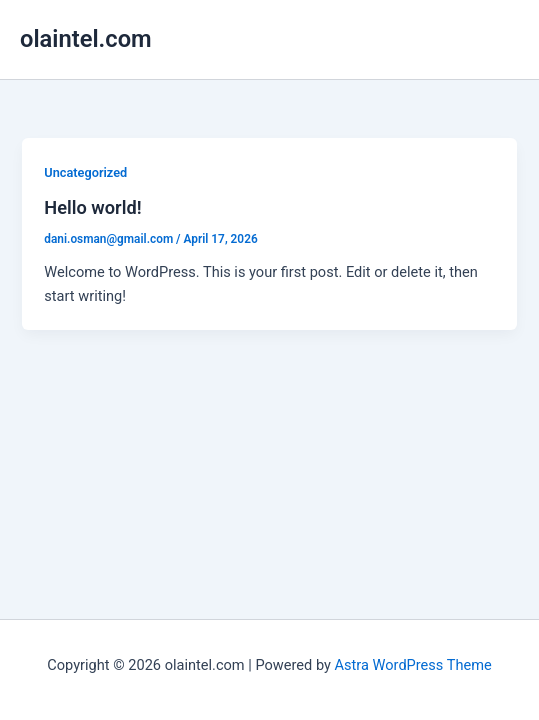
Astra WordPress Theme (413, 665)
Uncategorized (85, 172)
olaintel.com (86, 39)
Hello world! (92, 207)
